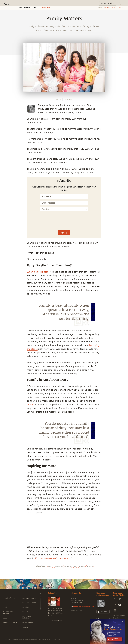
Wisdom (27, 8)
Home (20, 8)
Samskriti (26, 607)
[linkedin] (4, 223)
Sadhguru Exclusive (10, 623)
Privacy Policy (57, 639)
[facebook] (4, 213)
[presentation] (64, 222)
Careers (25, 627)
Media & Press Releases (8, 613)
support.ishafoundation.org (84, 606)
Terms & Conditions (45, 639)
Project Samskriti (29, 623)
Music (5, 607)
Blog (5, 603)
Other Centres (77, 610)
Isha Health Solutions (27, 617)
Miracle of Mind (9, 598)
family (30, 405)
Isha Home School (29, 603)
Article (35, 8)
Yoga (5, 618)
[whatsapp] (5, 208)
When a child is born (38, 272)
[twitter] (4, 219)
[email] (4, 228)
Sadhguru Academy (29, 598)
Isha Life (25, 612)
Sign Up (64, 232)
